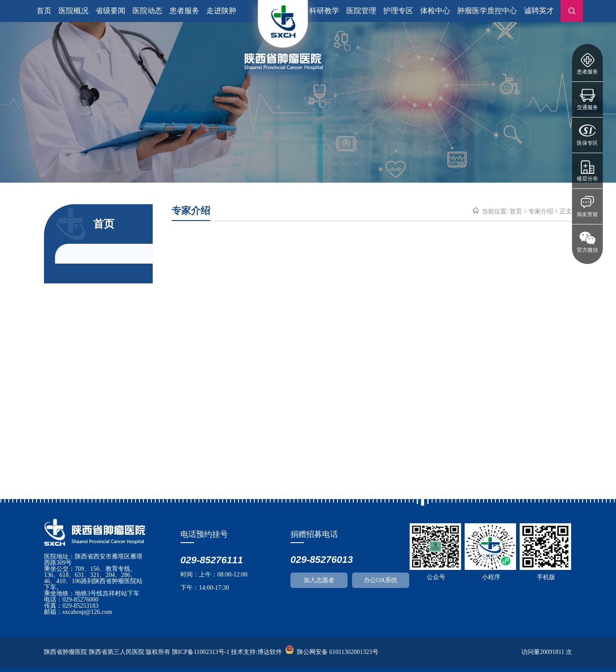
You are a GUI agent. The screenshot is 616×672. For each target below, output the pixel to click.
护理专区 (398, 11)
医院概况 (73, 11)
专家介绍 (541, 211)
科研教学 (324, 11)
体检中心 (435, 11)
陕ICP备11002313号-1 (201, 652)
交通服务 (587, 107)
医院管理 (361, 11)
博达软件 (270, 652)
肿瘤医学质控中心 (487, 11)
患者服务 (587, 72)
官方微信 (587, 250)
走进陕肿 (221, 11)
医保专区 (587, 143)
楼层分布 (587, 179)
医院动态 (147, 11)
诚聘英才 (539, 11)
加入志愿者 (319, 580)
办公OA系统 (381, 580)
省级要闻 (110, 11)
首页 (44, 11)
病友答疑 (587, 214)
